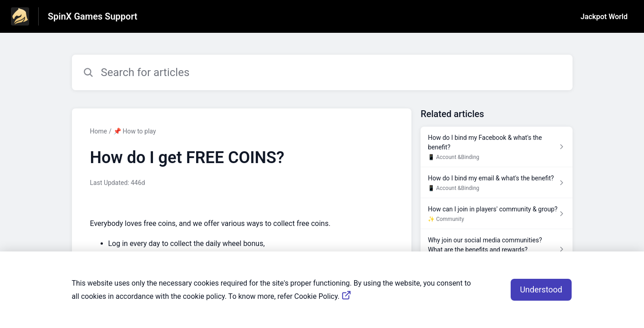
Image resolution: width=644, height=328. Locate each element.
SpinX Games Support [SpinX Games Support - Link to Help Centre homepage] (93, 16)
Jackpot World (604, 17)
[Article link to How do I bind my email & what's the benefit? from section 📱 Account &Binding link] (496, 183)
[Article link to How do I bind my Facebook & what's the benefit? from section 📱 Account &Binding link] (496, 147)
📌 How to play (135, 131)
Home (99, 131)
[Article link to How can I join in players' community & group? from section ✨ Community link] (496, 214)
